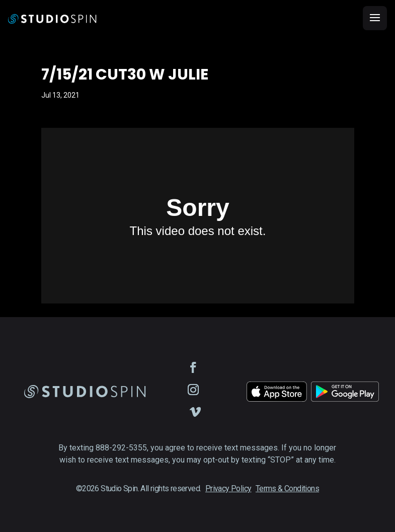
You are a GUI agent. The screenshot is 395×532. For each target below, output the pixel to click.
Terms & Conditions (287, 488)
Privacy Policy (228, 488)
